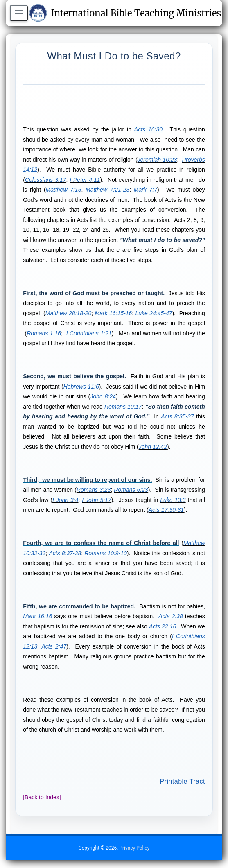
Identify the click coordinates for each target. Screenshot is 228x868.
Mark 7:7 (146, 190)
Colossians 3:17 (46, 180)
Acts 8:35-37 (177, 416)
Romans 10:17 (123, 407)
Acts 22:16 (163, 626)
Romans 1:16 (44, 333)
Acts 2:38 (171, 616)
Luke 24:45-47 (154, 313)
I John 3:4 (65, 500)
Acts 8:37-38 (65, 553)
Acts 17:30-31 (166, 510)
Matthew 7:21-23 (107, 190)
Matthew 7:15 (64, 190)
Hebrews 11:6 (81, 387)
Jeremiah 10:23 (157, 160)
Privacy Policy (134, 848)
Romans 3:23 (94, 490)
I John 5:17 (96, 500)
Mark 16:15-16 (114, 313)
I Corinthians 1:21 (89, 333)
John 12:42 (153, 447)
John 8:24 (103, 396)
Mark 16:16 (37, 616)
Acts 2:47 (54, 646)
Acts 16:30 (148, 129)
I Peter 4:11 (85, 180)
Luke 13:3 (173, 500)
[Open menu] (19, 13)
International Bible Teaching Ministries (125, 13)
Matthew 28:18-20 (69, 313)
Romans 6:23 (131, 490)
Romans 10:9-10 (106, 553)
